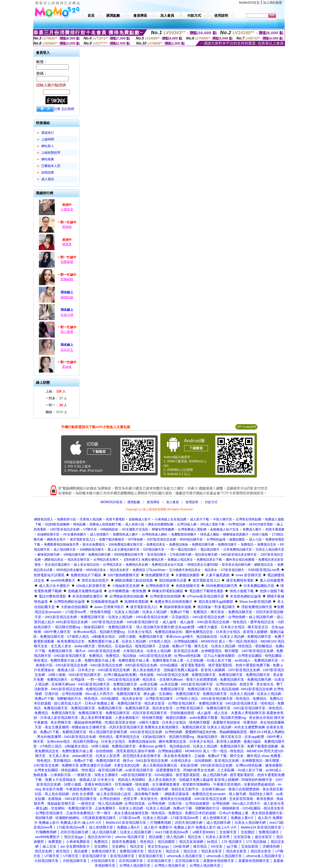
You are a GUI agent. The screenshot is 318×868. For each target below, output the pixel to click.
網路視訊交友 (264, 565)
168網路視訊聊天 (92, 550)
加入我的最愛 (272, 3)
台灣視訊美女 (112, 565)
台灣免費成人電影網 (192, 529)
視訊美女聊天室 (79, 560)
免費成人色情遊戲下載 (105, 524)
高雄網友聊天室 (48, 534)
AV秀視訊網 (237, 524)
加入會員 (172, 502)
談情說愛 (48, 172)
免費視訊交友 (267, 544)
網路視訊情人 (44, 519)
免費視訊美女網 (137, 565)
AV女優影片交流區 (135, 529)
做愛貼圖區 (237, 539)
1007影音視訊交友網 (65, 529)
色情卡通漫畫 (275, 529)
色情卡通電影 (115, 519)
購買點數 (133, 502)
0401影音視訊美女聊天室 (239, 555)
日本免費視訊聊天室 (238, 550)
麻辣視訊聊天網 (48, 555)
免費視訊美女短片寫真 (167, 565)
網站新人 (48, 146)
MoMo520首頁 (249, 3)
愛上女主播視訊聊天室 (124, 550)
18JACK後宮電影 (261, 524)
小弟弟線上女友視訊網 (170, 519)
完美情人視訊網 (91, 519)
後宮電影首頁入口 (83, 539)
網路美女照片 (56, 539)
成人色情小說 (135, 524)
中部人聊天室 (222, 519)
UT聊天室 (90, 529)
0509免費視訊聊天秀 (129, 555)
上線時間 (48, 139)
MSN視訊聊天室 (191, 539)
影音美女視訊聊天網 (236, 565)
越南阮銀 (67, 297)
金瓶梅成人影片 (140, 519)
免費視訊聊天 (227, 544)
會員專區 (153, 502)
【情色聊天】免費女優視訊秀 (143, 560)
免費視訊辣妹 (179, 544)
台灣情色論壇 (216, 539)
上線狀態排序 (51, 153)
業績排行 (48, 133)
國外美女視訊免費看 (240, 560)
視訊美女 (211, 570)
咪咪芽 (67, 244)
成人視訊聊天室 (65, 550)
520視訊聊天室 (154, 550)
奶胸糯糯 (67, 279)
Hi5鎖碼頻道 (109, 529)
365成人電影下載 (212, 524)
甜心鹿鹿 (67, 332)
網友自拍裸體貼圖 (161, 524)
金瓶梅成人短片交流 (224, 529)
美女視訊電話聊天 (57, 565)
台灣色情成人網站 (155, 534)
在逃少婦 (67, 315)
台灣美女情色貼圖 (248, 519)
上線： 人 (56, 391)
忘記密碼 (68, 109)
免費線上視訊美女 (180, 560)
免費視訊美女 (156, 544)
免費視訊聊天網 (203, 544)
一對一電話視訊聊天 (182, 550)
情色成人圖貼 (210, 534)
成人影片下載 (199, 519)
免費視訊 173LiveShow (149, 570)
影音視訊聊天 (157, 555)
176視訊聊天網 (181, 555)
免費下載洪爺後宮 (112, 539)
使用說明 (192, 502)
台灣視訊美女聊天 (106, 560)
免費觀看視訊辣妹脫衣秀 (61, 544)
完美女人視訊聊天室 (270, 550)
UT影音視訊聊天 (233, 570)
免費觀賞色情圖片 (184, 534)
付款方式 (211, 502)
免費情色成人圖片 (125, 534)
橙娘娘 (67, 227)
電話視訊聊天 (210, 550)
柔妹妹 (67, 367)
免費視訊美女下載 (209, 560)
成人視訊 (48, 179)
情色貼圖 (79, 524)
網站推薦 (48, 159)
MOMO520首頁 (112, 502)
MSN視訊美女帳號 (69, 570)
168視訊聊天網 (74, 555)
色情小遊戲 (260, 534)
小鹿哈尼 (67, 209)
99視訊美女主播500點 (203, 565)
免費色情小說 (66, 519)
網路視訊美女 (54, 560)
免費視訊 (247, 544)
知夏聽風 (67, 262)
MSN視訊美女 (96, 570)
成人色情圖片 (99, 534)
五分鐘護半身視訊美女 (185, 570)
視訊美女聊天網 (206, 555)
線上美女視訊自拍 (87, 565)
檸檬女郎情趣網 (163, 529)
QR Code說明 (246, 427)
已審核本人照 (51, 166)
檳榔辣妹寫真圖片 (236, 534)
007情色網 (135, 539)
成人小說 (255, 539)
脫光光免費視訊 (94, 544)
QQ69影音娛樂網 (57, 524)
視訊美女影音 (119, 570)
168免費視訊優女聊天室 (126, 544)
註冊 (57, 109)
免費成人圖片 (252, 529)
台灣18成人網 (187, 524)
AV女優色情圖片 (75, 534)
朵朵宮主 (67, 350)
